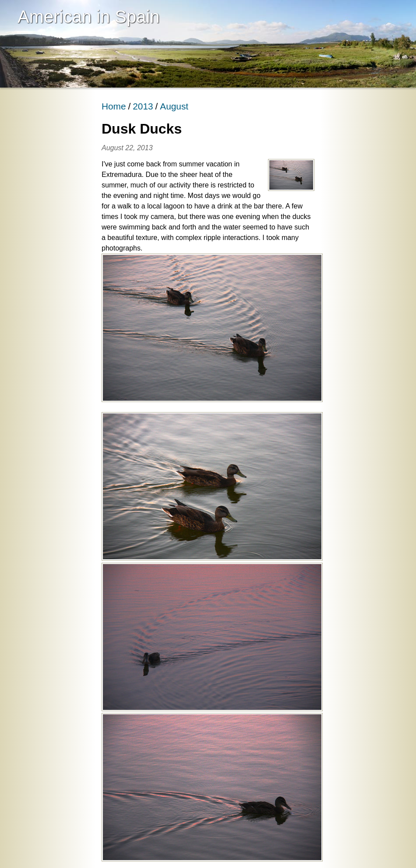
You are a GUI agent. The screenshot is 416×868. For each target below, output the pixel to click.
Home (114, 106)
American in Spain (89, 17)
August (174, 106)
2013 (143, 106)
